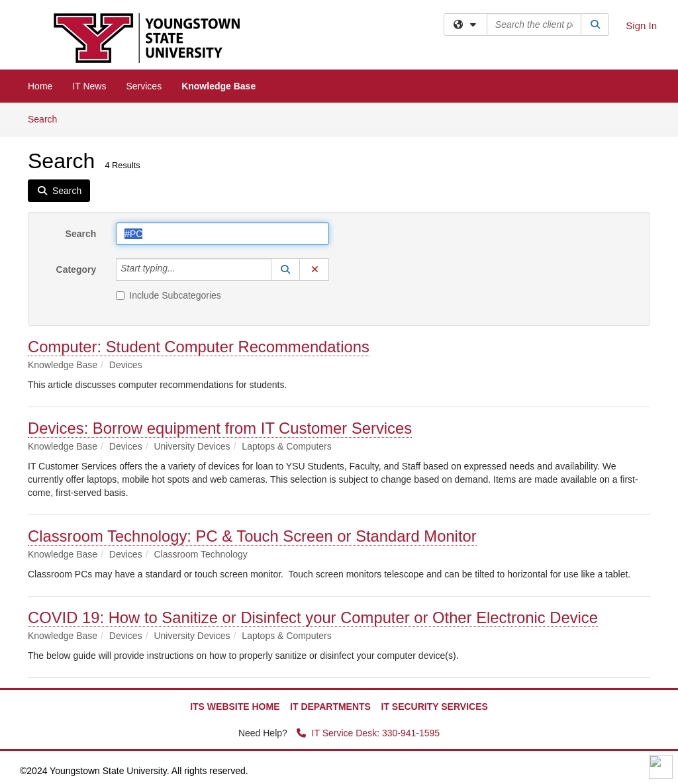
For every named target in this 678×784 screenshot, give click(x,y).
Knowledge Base (218, 86)
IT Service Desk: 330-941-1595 (368, 733)
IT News (89, 86)
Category (76, 269)
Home (40, 86)
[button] (285, 269)
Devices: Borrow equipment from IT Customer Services (220, 428)
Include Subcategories (169, 295)
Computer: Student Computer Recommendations (199, 347)
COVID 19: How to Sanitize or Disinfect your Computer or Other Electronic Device (313, 617)
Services (144, 86)
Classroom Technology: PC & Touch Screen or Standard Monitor (252, 536)
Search (47, 118)
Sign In (641, 25)
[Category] (183, 269)
